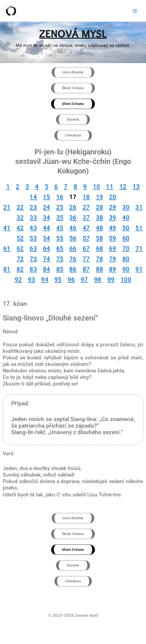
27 (86, 207)
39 (113, 218)
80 (126, 259)
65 (60, 249)
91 (139, 269)
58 (100, 238)
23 (33, 207)
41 (7, 228)
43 (33, 228)
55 (60, 238)
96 (71, 280)
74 (46, 259)
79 (113, 259)
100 (126, 280)
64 (46, 249)
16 (60, 197)
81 (7, 269)
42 (20, 228)
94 (45, 280)
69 (113, 249)
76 (73, 259)
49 (113, 228)
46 (73, 228)
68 (100, 249)
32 (20, 218)
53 (33, 238)
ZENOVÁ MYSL (73, 33)
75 (60, 259)
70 (126, 249)
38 (100, 218)
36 (73, 218)
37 (86, 218)
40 (126, 218)
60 (126, 238)
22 (20, 207)
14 (33, 197)
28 (100, 207)
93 (32, 280)
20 (113, 197)
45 (60, 228)
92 (18, 280)
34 (46, 218)
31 (139, 207)
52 (20, 238)
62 (20, 249)
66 (73, 249)
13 (136, 187)
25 (60, 207)
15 (46, 197)
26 (73, 207)
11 (110, 187)
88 (100, 269)
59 (113, 238)
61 (7, 249)
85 (60, 269)
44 (46, 228)
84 (46, 269)
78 (100, 259)
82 (20, 269)
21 (7, 207)
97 (84, 280)
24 (46, 207)
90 (126, 269)
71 (139, 249)
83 (33, 269)
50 (126, 228)
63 (33, 249)
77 (86, 259)
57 (86, 238)
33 (33, 218)
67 (86, 249)
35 (60, 218)
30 (126, 207)
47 (86, 228)
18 (86, 197)
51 (139, 228)
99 (111, 280)
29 (113, 207)
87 (86, 269)
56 (73, 238)
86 (73, 269)
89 (113, 269)
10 (97, 187)
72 (20, 259)
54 (46, 238)
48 (100, 228)
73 (33, 259)
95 (58, 280)
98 (98, 280)
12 (123, 187)
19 (100, 197)
